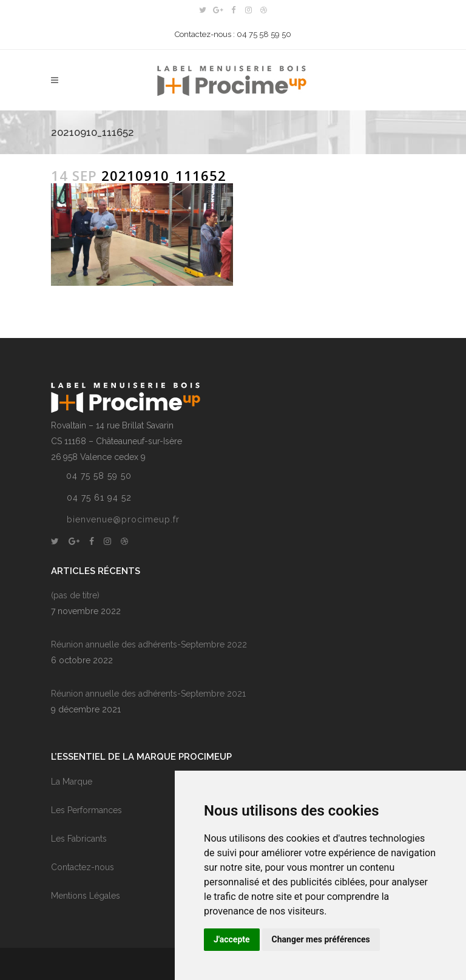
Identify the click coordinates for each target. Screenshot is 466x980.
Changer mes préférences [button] (321, 939)
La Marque (72, 782)
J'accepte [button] (232, 939)
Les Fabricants (79, 839)
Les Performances (86, 810)
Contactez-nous (83, 867)
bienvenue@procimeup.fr (123, 519)
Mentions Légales (86, 896)
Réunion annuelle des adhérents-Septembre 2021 (148, 694)
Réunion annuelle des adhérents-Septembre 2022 (149, 644)
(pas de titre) (75, 595)
